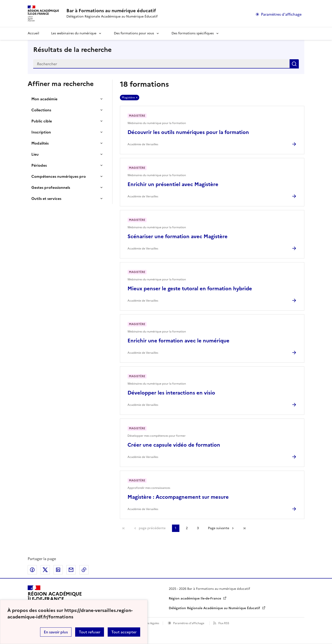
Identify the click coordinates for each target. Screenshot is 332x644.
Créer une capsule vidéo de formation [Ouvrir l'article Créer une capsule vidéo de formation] (174, 445)
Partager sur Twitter (45, 570)
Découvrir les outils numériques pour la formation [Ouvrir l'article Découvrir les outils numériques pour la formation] (188, 132)
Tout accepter (124, 632)
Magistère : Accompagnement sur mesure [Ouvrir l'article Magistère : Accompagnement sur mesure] (178, 497)
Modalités (40, 143)
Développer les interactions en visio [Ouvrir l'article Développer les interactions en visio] (171, 393)
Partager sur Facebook (32, 570)
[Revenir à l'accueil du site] (55, 599)
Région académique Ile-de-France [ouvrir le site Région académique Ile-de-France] (195, 598)
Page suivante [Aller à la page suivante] (219, 528)
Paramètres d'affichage (189, 623)
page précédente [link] (152, 528)
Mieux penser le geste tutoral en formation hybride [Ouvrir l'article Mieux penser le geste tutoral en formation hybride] (190, 289)
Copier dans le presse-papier (84, 570)
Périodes (39, 165)
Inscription (41, 132)
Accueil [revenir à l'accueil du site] (33, 33)
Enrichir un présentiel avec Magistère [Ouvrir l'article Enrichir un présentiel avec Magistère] (173, 184)
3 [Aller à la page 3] (198, 528)
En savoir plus (56, 632)
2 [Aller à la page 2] (187, 528)
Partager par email (71, 570)
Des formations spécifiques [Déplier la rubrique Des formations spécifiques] (193, 33)
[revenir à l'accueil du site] (112, 11)
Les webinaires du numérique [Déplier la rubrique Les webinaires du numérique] (74, 33)
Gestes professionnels (51, 187)
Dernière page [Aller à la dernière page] (244, 528)
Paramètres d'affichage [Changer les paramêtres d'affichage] (281, 14)
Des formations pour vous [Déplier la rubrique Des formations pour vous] (134, 33)
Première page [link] (124, 528)
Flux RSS (224, 623)
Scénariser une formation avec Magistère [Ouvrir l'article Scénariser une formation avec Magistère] (178, 236)
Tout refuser (90, 632)
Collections (41, 110)
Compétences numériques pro (59, 176)
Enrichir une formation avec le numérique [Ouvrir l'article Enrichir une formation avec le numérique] (178, 341)
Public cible (42, 121)
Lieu (35, 154)
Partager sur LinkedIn (58, 570)
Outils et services (46, 199)
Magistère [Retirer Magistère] (128, 98)
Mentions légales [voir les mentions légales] (148, 623)
